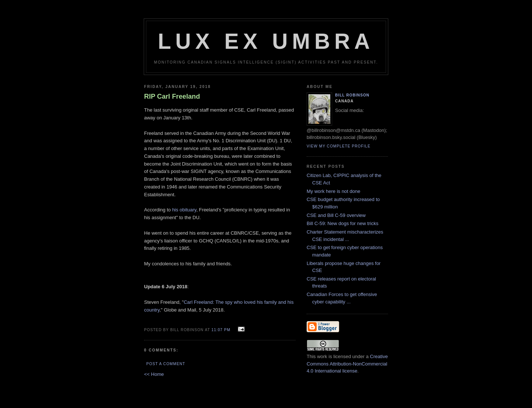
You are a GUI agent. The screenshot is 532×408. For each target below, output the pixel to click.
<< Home (154, 374)
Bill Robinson (352, 95)
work (322, 356)
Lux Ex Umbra (266, 41)
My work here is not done (333, 191)
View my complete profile (339, 146)
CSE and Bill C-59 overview (336, 215)
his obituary (184, 210)
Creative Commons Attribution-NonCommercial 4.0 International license (347, 364)
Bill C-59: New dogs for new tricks (342, 223)
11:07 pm (221, 330)
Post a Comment (166, 364)
